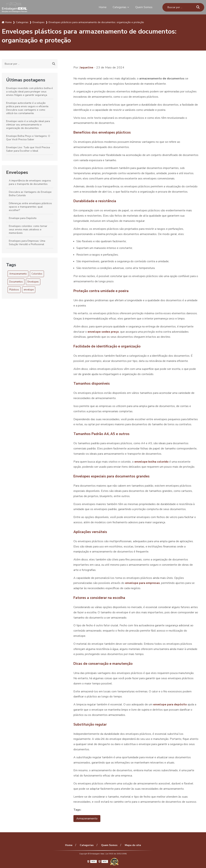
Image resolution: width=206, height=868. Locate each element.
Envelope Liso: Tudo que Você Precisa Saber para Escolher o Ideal (28, 149)
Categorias (120, 7)
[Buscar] (198, 7)
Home (103, 7)
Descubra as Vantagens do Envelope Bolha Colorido (30, 194)
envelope (29, 290)
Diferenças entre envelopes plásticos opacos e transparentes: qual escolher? (30, 207)
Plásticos (14, 290)
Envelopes (17, 172)
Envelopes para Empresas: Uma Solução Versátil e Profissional (27, 243)
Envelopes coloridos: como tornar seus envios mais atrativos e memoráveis (28, 229)
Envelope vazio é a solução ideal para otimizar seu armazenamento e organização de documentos (28, 125)
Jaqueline (87, 68)
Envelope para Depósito (23, 218)
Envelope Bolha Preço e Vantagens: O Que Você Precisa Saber (28, 138)
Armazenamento (18, 274)
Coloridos (37, 274)
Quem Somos (144, 7)
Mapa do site (133, 845)
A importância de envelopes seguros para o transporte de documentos (30, 182)
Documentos (16, 282)
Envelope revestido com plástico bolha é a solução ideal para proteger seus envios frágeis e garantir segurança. (29, 92)
